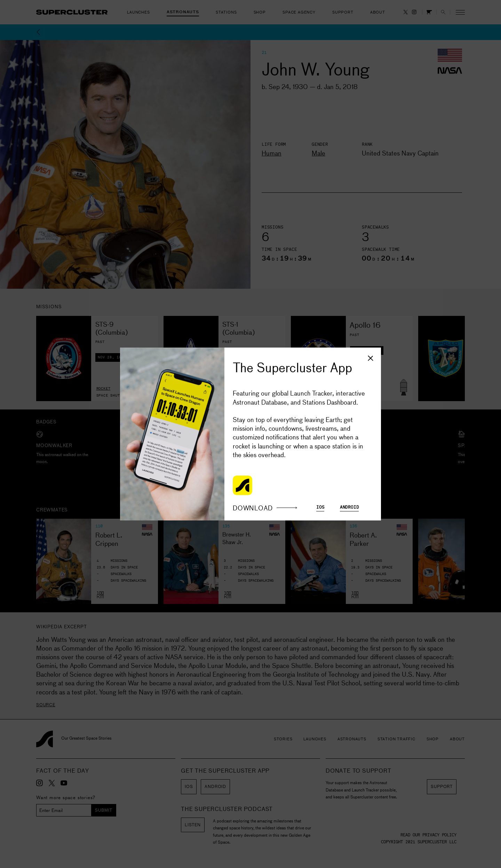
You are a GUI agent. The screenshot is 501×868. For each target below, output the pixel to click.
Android (349, 507)
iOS (320, 507)
